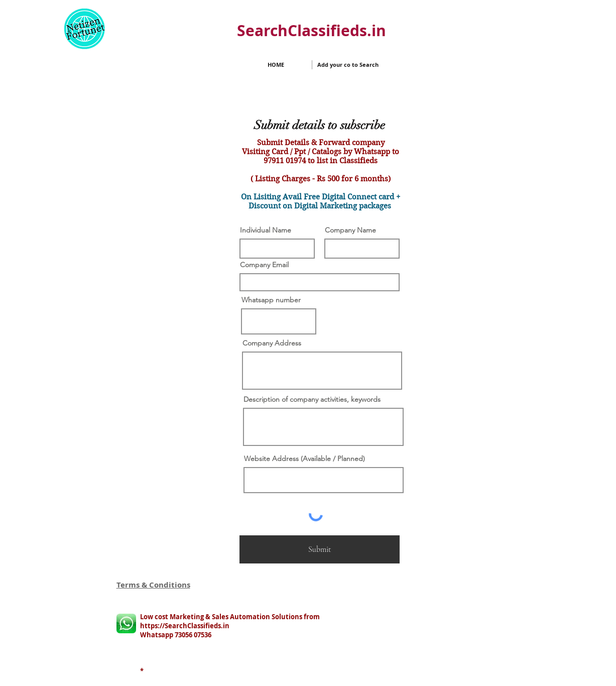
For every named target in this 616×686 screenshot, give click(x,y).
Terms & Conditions (153, 585)
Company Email (264, 265)
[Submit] (320, 549)
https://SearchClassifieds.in (185, 626)
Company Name (350, 230)
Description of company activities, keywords (312, 399)
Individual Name (266, 230)
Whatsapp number (271, 300)
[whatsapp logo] (126, 623)
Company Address (272, 343)
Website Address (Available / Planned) (304, 459)
